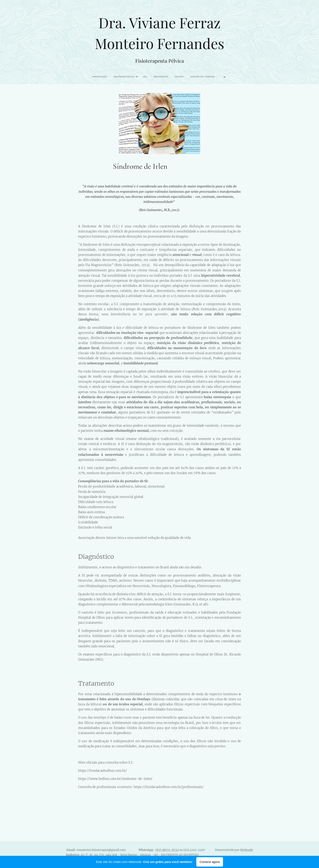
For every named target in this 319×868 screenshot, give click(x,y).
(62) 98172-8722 (167, 850)
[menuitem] (134, 77)
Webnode (247, 850)
